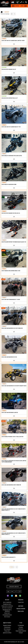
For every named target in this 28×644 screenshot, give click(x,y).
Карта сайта (21, 611)
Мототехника (7, 629)
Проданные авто (7, 604)
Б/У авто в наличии (7, 608)
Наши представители (21, 631)
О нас (21, 623)
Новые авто (7, 613)
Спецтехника (7, 627)
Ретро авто (7, 631)
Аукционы (21, 600)
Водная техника (7, 625)
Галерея (21, 633)
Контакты (21, 629)
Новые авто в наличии (7, 606)
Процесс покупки (21, 609)
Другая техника (7, 623)
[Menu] (13, 6)
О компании (21, 625)
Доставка (21, 606)
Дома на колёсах (7, 633)
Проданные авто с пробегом (7, 610)
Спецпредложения (7, 615)
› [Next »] (17, 567)
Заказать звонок (14, 587)
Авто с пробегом (7, 602)
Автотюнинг (7, 617)
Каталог (7, 600)
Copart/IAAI (21, 602)
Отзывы (21, 627)
